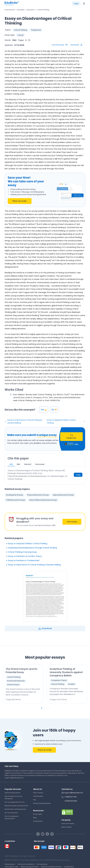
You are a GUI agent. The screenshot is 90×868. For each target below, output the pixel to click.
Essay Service (10, 10)
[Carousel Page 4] (47, 708)
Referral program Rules (30, 867)
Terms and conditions (26, 864)
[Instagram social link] (52, 834)
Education (31, 10)
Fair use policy (42, 864)
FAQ (35, 800)
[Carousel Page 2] (43, 708)
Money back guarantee (42, 803)
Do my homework (11, 813)
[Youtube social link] (43, 834)
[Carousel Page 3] (45, 708)
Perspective (36, 30)
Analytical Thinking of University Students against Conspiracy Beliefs (66, 672)
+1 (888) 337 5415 (70, 797)
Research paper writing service (16, 806)
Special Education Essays (63, 495)
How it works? (38, 793)
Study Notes (38, 821)
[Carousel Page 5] (48, 708)
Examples (21, 10)
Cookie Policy (69, 867)
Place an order (20, 201)
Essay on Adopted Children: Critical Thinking (61, 421)
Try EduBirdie (71, 437)
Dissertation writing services (15, 809)
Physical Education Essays (38, 495)
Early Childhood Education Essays (43, 500)
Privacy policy (10, 864)
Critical (21, 35)
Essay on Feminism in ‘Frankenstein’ (24, 560)
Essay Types (38, 814)
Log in (76, 4)
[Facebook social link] (38, 834)
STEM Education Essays (16, 500)
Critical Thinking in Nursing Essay (22, 552)
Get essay (72, 522)
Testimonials (38, 796)
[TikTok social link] (47, 834)
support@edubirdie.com (74, 793)
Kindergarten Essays (15, 495)
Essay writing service (12, 793)
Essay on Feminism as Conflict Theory (25, 556)
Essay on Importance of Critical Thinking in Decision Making (25, 421)
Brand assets (67, 827)
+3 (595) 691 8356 (71, 801)
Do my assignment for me (15, 802)
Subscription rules (12, 867)
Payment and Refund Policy (51, 867)
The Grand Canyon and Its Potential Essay (22, 671)
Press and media (68, 823)
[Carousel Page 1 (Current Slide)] (42, 708)
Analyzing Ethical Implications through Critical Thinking (32, 548)
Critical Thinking (43, 10)
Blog (35, 818)
